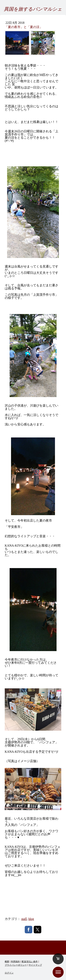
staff (24, 919)
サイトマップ (35, 965)
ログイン (9, 973)
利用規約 (15, 962)
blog (31, 919)
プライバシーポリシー (16, 965)
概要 (7, 962)
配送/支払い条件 (30, 962)
